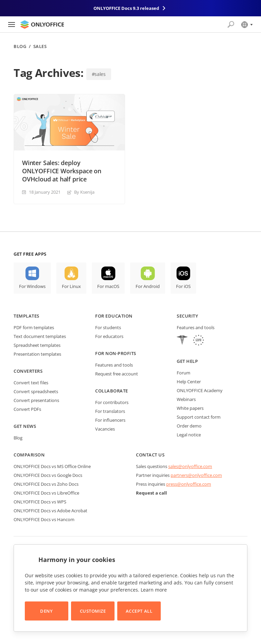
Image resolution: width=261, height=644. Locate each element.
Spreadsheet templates (37, 345)
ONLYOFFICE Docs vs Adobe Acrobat (50, 511)
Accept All (139, 611)
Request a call (151, 493)
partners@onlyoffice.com (196, 475)
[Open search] (231, 25)
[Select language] (247, 25)
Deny (46, 611)
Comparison (29, 455)
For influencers (110, 420)
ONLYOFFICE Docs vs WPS (40, 502)
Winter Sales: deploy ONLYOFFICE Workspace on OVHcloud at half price (62, 171)
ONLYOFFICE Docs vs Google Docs (48, 475)
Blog (20, 46)
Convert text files (31, 383)
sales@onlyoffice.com (190, 466)
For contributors (112, 402)
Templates (27, 316)
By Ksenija (84, 192)
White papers (190, 408)
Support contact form (199, 417)
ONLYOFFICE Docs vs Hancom (44, 519)
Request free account (117, 374)
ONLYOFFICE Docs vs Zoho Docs (46, 484)
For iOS (183, 286)
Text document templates (40, 336)
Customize (93, 611)
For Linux (71, 286)
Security (187, 316)
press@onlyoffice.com (189, 484)
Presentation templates (37, 354)
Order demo (189, 426)
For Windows (32, 286)
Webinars (186, 399)
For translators (110, 411)
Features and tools (114, 365)
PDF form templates (34, 327)
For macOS (108, 286)
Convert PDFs (27, 409)
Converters (28, 371)
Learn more (154, 590)
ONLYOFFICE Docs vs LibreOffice (46, 493)
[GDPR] (198, 341)
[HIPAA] (182, 341)
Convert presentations (36, 400)
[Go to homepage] (42, 25)
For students (108, 327)
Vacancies (105, 429)
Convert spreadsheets (36, 391)
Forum (184, 373)
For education (114, 316)
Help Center (189, 382)
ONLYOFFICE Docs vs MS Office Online (52, 466)
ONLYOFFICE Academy (200, 390)
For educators (109, 336)
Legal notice (189, 435)
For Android (148, 286)
